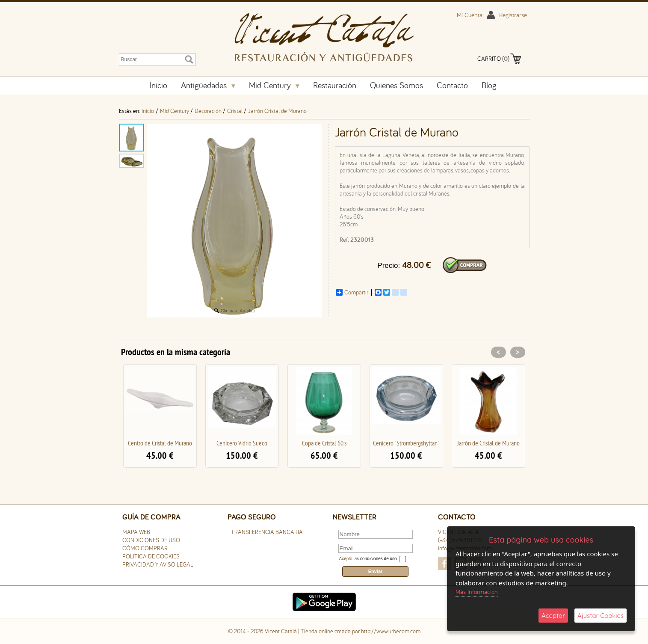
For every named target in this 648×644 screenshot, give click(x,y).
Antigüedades (208, 85)
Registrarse (513, 15)
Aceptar (553, 616)
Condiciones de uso (151, 540)
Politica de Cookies (151, 556)
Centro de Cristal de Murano (160, 443)
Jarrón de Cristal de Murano (488, 443)
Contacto (452, 85)
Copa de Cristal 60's (324, 443)
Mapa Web (136, 532)
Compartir (352, 292)
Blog (489, 85)
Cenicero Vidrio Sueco (242, 443)
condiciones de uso (379, 559)
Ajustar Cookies (601, 616)
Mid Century (274, 85)
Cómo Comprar (145, 548)
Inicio (158, 85)
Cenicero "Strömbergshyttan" (406, 443)
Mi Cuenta (470, 15)
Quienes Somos (396, 85)
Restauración (335, 85)
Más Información (477, 592)
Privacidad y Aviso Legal (158, 564)
